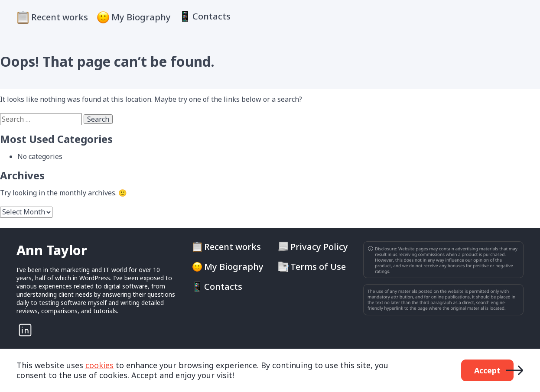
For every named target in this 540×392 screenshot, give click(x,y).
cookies (99, 365)
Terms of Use (318, 267)
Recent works (60, 17)
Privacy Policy (319, 247)
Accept (487, 370)
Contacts (211, 16)
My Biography (141, 17)
